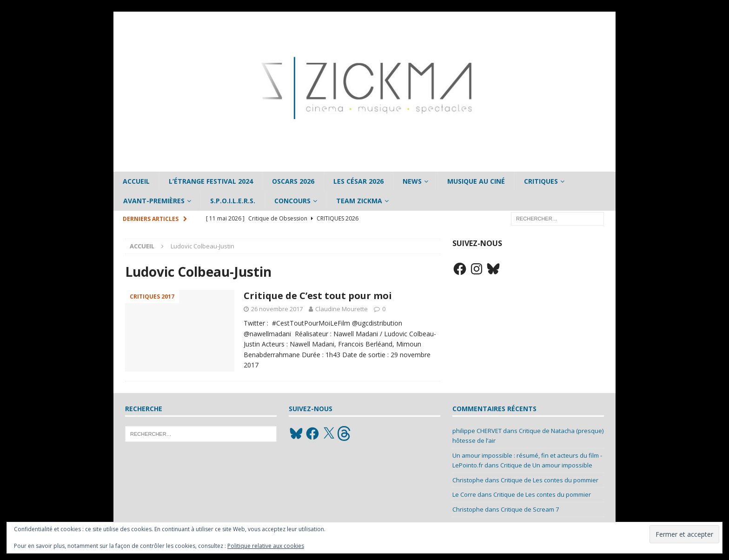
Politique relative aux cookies (266, 546)
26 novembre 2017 (277, 309)
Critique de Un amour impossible (546, 465)
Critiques (541, 181)
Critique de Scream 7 (530, 509)
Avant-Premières (154, 201)
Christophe (468, 480)
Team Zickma (359, 201)
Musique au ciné (476, 181)
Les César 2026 (358, 181)
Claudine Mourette (341, 309)
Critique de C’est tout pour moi (318, 296)
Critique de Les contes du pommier (550, 480)
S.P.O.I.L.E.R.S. (233, 201)
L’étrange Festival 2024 (211, 181)
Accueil (136, 181)
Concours (292, 201)
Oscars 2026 (293, 181)
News (412, 181)
